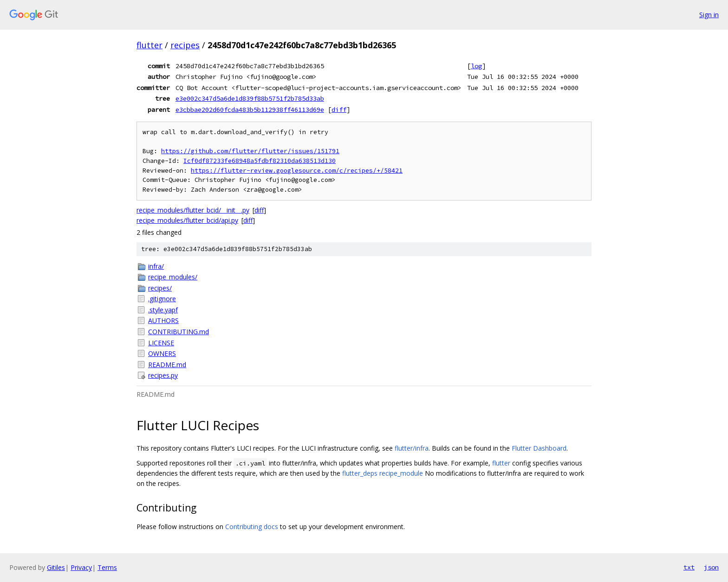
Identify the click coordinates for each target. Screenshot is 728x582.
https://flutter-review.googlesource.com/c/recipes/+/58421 (297, 171)
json (711, 567)
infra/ (156, 266)
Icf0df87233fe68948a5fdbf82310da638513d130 (260, 161)
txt (689, 567)
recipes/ (160, 288)
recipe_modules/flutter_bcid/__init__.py (193, 210)
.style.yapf (163, 310)
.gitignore (162, 299)
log (476, 66)
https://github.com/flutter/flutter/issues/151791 (250, 151)
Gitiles (56, 567)
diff (339, 110)
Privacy (81, 567)
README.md (167, 365)
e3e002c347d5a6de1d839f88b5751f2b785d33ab (250, 98)
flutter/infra (412, 448)
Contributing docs (252, 527)
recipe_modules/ (173, 277)
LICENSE (161, 343)
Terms (107, 567)
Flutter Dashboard (539, 448)
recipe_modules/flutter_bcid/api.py (187, 220)
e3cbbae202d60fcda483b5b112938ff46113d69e (250, 110)
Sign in (709, 15)
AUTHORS (163, 320)
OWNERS (162, 353)
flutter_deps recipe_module (383, 473)
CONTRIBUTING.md (179, 332)
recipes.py (163, 375)
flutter (149, 45)
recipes (185, 45)
